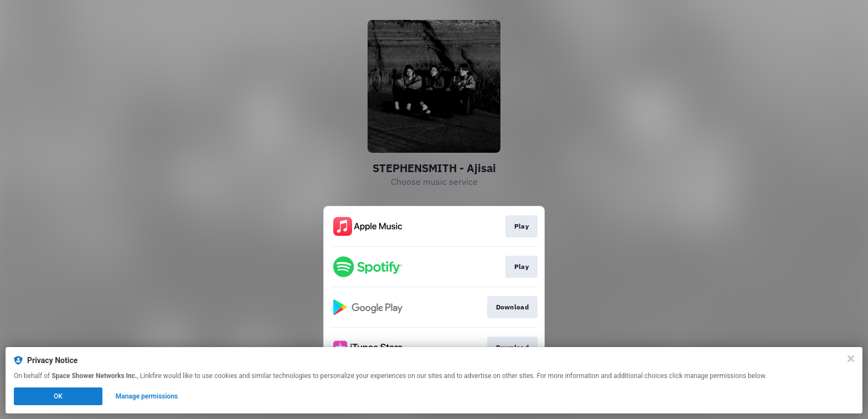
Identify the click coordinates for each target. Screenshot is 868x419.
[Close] (851, 359)
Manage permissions (147, 396)
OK (58, 396)
